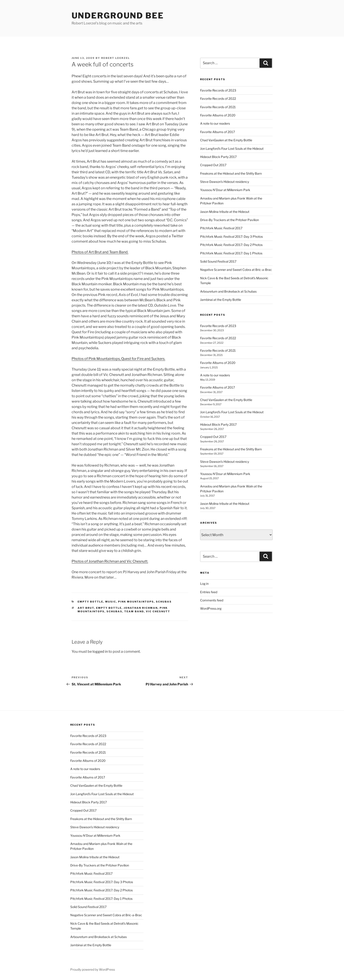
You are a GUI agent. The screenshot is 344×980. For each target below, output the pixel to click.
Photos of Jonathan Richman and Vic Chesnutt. (110, 561)
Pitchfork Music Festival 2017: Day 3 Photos (231, 237)
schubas (164, 602)
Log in (204, 584)
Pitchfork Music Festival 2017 (221, 228)
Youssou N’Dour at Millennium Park (225, 190)
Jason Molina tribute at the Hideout (225, 212)
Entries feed (209, 592)
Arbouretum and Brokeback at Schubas (228, 291)
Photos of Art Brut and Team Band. (100, 252)
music (111, 602)
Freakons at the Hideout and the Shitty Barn (231, 173)
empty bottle (90, 602)
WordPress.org (211, 608)
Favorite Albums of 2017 (217, 132)
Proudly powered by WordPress (93, 969)
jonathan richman (141, 608)
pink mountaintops (136, 602)
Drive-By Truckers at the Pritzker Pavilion (229, 220)
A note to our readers (215, 123)
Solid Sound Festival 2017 (218, 261)
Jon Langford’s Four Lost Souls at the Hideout (232, 149)
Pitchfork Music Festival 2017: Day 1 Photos (231, 253)
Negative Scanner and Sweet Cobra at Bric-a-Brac (236, 270)
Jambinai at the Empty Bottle (221, 300)
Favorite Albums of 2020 (218, 115)
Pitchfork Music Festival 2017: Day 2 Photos (231, 245)
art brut (86, 608)
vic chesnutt (158, 611)
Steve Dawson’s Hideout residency (225, 182)
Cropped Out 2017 (213, 165)
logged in (100, 652)
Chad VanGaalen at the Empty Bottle (226, 140)
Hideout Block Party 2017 (218, 157)
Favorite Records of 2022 (218, 99)
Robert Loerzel (116, 58)
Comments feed (212, 600)
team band (134, 611)
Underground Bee (118, 16)
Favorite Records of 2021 (218, 107)
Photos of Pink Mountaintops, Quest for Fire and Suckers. (118, 359)
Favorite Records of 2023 (218, 90)
